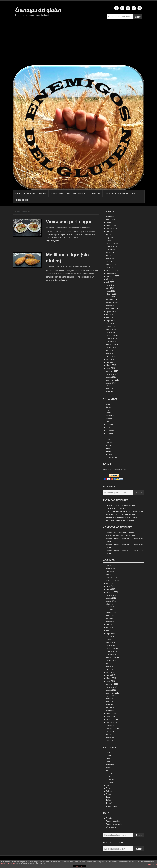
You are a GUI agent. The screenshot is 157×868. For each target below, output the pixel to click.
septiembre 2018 (112, 344)
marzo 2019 (110, 327)
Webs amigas (57, 193)
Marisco (109, 419)
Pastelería (110, 431)
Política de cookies (23, 200)
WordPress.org (112, 827)
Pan (107, 422)
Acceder (109, 818)
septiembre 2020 (112, 276)
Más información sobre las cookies (120, 193)
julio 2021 (110, 255)
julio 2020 (110, 279)
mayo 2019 (110, 321)
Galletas (109, 413)
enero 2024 (110, 220)
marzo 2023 (110, 223)
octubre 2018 (111, 341)
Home (17, 193)
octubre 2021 (111, 249)
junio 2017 (110, 389)
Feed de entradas (113, 821)
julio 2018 (110, 350)
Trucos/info (95, 193)
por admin (50, 227)
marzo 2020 (110, 291)
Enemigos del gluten (38, 10)
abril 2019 (110, 324)
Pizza (108, 437)
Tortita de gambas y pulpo (124, 532)
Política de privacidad (77, 193)
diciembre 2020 (112, 270)
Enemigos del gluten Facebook (116, 8)
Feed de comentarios (114, 824)
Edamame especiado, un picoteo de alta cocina (124, 511)
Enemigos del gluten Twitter (122, 8)
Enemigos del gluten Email (140, 8)
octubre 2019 (111, 306)
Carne (108, 407)
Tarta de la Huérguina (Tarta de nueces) (121, 517)
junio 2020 (110, 282)
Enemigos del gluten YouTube (128, 8)
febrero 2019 (111, 329)
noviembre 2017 (112, 374)
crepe (108, 410)
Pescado (109, 434)
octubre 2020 (111, 273)
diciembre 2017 (112, 371)
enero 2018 (110, 368)
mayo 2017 (110, 392)
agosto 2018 (111, 347)
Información (30, 193)
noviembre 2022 (112, 229)
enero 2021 (110, 267)
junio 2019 (110, 318)
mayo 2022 (110, 238)
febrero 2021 (111, 264)
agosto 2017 (111, 383)
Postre (108, 440)
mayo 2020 (110, 285)
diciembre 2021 (112, 243)
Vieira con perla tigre (69, 222)
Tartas (108, 451)
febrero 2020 (111, 294)
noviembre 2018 (112, 338)
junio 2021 (110, 258)
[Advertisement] (79, 43)
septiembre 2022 (112, 232)
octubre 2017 (111, 377)
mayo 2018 (110, 356)
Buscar (138, 17)
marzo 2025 (110, 217)
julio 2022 (110, 235)
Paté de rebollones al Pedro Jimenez (120, 520)
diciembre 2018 (112, 335)
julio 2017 (110, 386)
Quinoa (109, 442)
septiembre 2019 (112, 309)
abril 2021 (110, 261)
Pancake (109, 425)
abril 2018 (110, 359)
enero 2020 (110, 297)
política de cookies (8, 863)
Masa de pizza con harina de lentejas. (121, 514)
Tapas (108, 448)
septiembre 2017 (112, 380)
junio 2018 (110, 353)
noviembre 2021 (112, 246)
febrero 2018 (111, 365)
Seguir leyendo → (54, 241)
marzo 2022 (110, 240)
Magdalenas (111, 416)
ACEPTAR (80, 866)
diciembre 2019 (112, 300)
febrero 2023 (111, 226)
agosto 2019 (111, 312)
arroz (108, 404)
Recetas (43, 193)
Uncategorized (112, 457)
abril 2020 (110, 288)
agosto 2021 (111, 252)
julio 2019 (110, 315)
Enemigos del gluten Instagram (134, 8)
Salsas (108, 445)
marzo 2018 (110, 362)
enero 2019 (110, 332)
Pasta (108, 428)
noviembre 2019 (112, 303)
